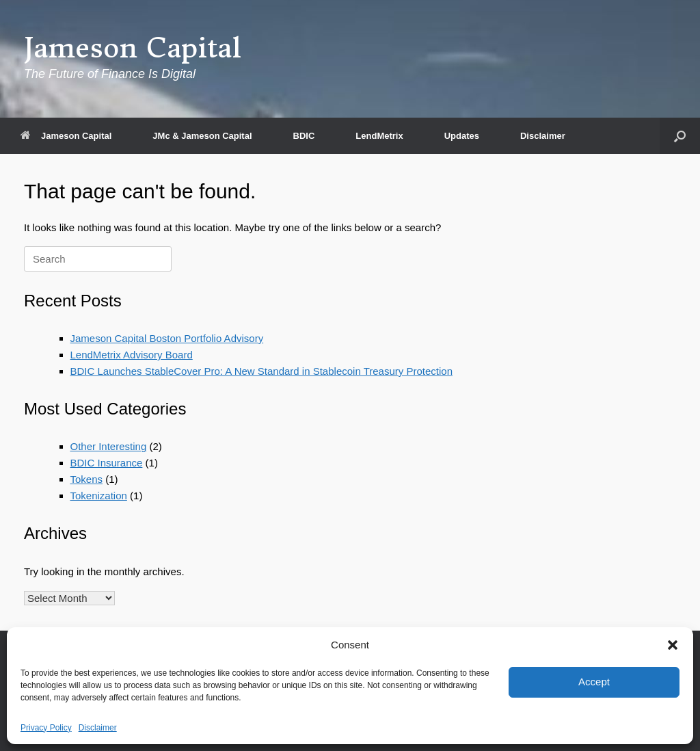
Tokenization (99, 496)
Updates (462, 136)
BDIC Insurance (107, 463)
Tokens (87, 479)
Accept (594, 682)
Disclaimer (98, 728)
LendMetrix (379, 136)
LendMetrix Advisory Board (132, 355)
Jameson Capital (66, 136)
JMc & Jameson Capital (202, 136)
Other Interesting (109, 446)
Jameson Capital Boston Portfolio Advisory (167, 338)
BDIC (304, 136)
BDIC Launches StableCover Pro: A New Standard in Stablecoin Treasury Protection (261, 371)
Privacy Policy (46, 728)
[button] (673, 645)
